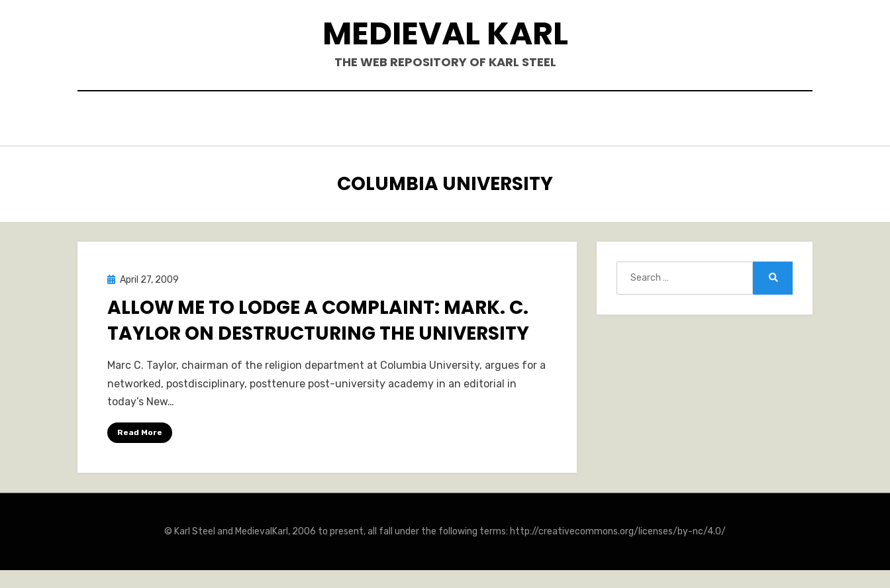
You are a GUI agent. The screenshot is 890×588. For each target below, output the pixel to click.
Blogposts (514, 120)
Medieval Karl (445, 33)
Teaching (595, 120)
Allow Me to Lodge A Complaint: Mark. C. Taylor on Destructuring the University (318, 317)
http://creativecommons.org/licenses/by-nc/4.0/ (618, 528)
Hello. (285, 120)
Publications (422, 120)
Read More (140, 429)
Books (343, 120)
